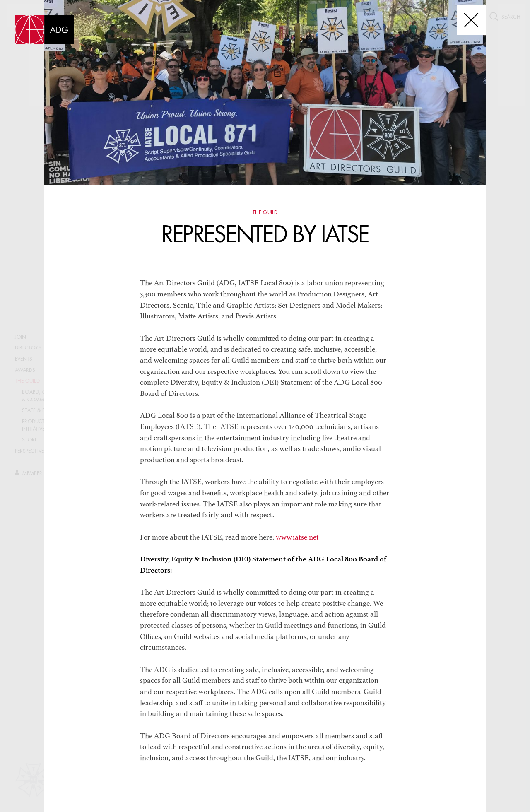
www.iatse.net (297, 538)
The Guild (265, 213)
